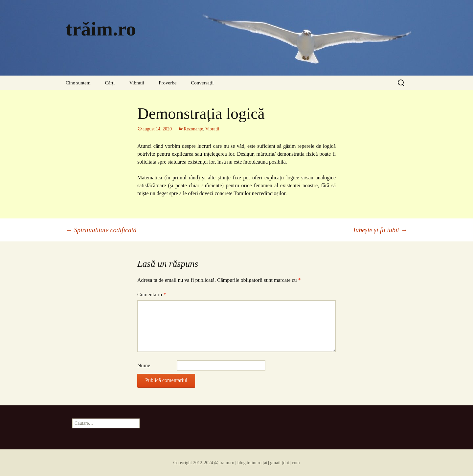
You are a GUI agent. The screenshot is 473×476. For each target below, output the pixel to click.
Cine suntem (78, 83)
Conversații (202, 83)
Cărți (110, 83)
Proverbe (168, 83)
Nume (144, 365)
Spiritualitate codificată (101, 230)
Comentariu (152, 295)
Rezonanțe (193, 129)
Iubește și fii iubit (380, 230)
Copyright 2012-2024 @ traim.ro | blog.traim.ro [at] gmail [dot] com (236, 463)
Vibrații (137, 83)
